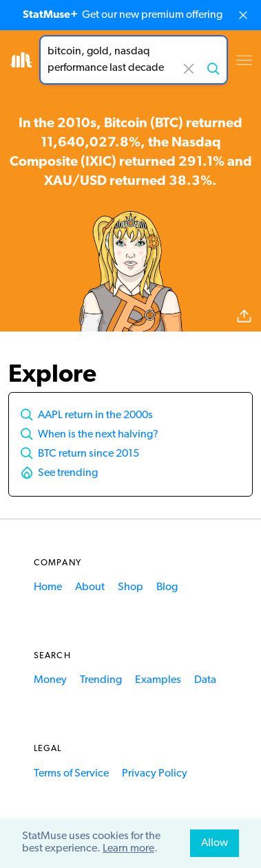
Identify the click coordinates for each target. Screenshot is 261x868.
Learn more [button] (128, 849)
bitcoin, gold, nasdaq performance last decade (134, 60)
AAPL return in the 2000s (95, 415)
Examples (158, 680)
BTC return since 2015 (88, 454)
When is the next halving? (98, 435)
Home (48, 587)
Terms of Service (71, 774)
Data (205, 680)
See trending (68, 473)
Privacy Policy (155, 774)
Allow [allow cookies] (215, 843)
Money (50, 680)
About (90, 587)
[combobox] (134, 60)
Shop (130, 587)
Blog (167, 587)
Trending (101, 680)
